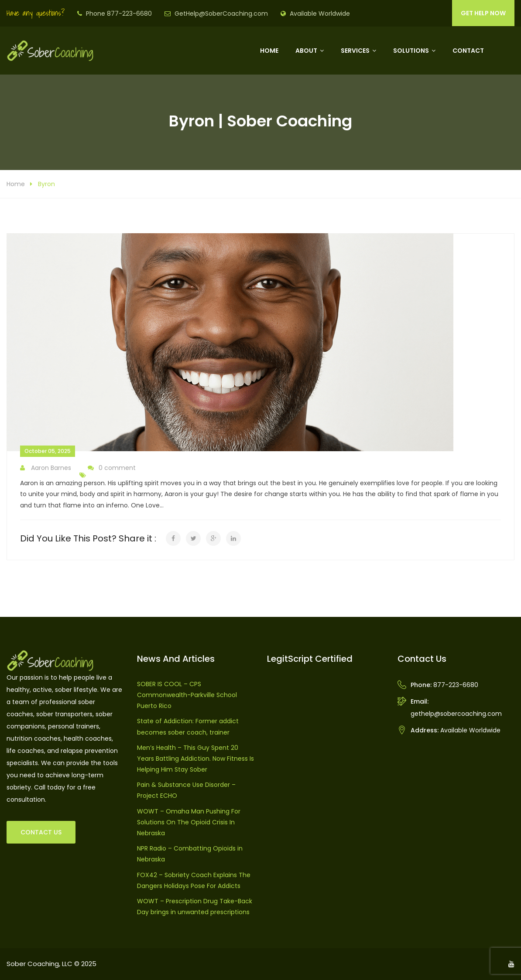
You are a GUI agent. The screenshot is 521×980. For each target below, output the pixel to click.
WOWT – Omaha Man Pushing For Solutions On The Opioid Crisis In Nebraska (189, 822)
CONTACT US (41, 832)
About (306, 51)
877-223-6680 (456, 685)
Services (355, 51)
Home (269, 51)
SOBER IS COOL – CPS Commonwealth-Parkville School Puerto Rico (187, 695)
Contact (468, 51)
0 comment (112, 468)
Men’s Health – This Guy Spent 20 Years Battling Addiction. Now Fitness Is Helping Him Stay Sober (195, 759)
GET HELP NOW (483, 13)
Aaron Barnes (46, 468)
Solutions (411, 51)
